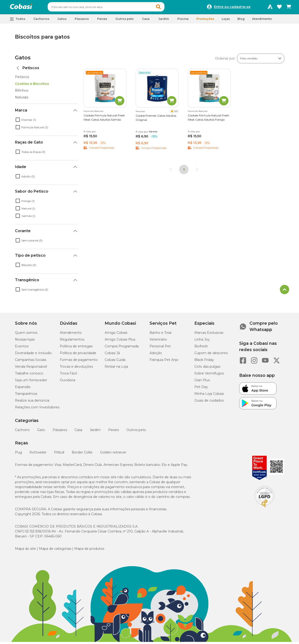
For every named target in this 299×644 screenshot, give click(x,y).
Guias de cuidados (209, 403)
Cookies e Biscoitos (32, 86)
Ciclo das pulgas (207, 369)
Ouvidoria (68, 382)
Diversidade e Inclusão (33, 355)
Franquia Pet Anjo (164, 362)
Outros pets (136, 432)
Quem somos (26, 335)
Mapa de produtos (89, 551)
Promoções (205, 21)
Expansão (23, 389)
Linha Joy (202, 342)
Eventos (22, 348)
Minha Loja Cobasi (209, 396)
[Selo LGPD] (264, 510)
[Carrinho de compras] (289, 8)
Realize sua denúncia (32, 403)
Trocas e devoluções (76, 369)
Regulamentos (72, 342)
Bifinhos (22, 93)
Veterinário (158, 342)
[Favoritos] (279, 8)
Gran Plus (202, 382)
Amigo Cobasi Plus (120, 342)
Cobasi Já (112, 355)
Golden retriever (113, 454)
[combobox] (115, 8)
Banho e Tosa (160, 335)
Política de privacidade (78, 355)
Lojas (226, 21)
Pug (18, 454)
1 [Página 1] (184, 172)
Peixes (114, 432)
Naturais (22, 99)
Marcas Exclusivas (209, 335)
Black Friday (204, 362)
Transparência (26, 396)
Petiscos (22, 79)
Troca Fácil (68, 375)
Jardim (95, 432)
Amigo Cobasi (116, 335)
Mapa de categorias (55, 551)
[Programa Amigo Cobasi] (270, 8)
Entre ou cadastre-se (232, 8)
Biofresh (201, 348)
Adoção (156, 355)
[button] (167, 8)
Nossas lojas (25, 342)
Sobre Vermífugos (209, 375)
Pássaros (60, 432)
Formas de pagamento (79, 362)
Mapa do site (25, 551)
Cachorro (22, 432)
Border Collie (82, 454)
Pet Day (201, 389)
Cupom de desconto (211, 355)
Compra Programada (122, 348)
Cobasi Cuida (115, 362)
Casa (78, 432)
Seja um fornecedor (31, 382)
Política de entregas (76, 348)
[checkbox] (18, 122)
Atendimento (262, 21)
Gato (41, 432)
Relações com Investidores (37, 409)
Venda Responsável (31, 369)
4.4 (176, 113)
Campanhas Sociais (31, 362)
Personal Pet (160, 348)
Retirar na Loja (116, 369)
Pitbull (59, 454)
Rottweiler (38, 454)
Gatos (23, 60)
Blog (241, 21)
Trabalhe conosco (29, 375)
